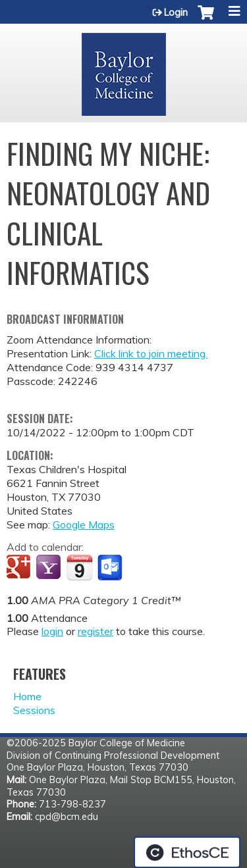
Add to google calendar (20, 568)
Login (176, 13)
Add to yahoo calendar (50, 568)
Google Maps (84, 524)
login (52, 631)
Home (27, 696)
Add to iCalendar (79, 567)
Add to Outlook (111, 568)
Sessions (34, 710)
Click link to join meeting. (151, 353)
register (96, 631)
